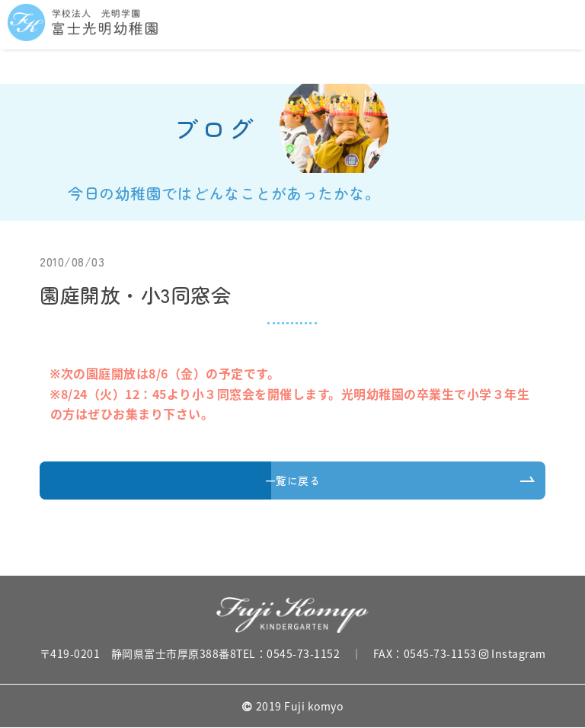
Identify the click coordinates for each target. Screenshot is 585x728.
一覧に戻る (293, 481)
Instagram (513, 653)
